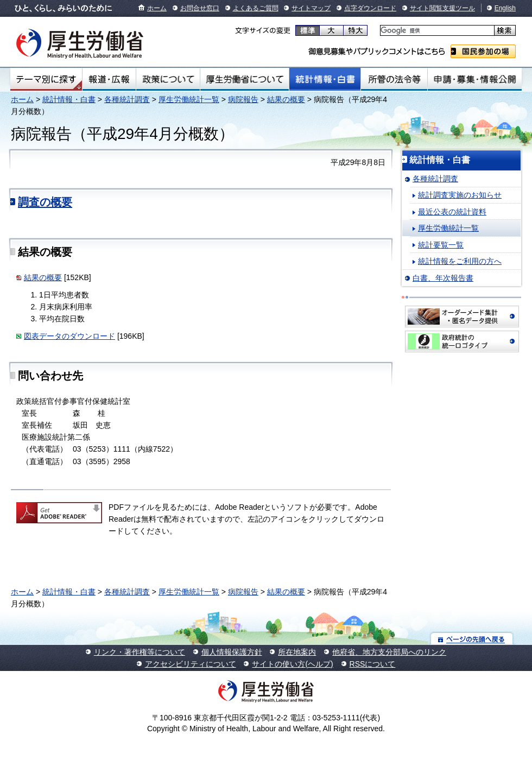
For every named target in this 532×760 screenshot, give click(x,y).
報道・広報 (109, 79)
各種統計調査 (127, 99)
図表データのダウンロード (69, 336)
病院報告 (243, 99)
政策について (168, 79)
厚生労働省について (245, 79)
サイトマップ (311, 8)
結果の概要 (286, 99)
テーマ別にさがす (46, 79)
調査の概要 (45, 202)
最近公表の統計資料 (452, 212)
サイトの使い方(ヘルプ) (292, 664)
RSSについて (373, 664)
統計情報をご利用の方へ (460, 261)
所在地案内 (297, 652)
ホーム (157, 8)
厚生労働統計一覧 (189, 99)
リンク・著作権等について (140, 652)
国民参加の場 (483, 51)
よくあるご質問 (256, 8)
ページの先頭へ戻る (472, 639)
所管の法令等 (394, 79)
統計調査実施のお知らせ (460, 195)
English (505, 8)
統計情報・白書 (325, 79)
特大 (355, 30)
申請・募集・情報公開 (475, 79)
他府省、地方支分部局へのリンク (389, 652)
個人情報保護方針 (232, 652)
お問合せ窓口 (200, 8)
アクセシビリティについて (191, 664)
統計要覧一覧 (441, 245)
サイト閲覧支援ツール (442, 8)
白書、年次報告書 (443, 278)
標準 (308, 30)
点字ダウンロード (370, 8)
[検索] (436, 31)
